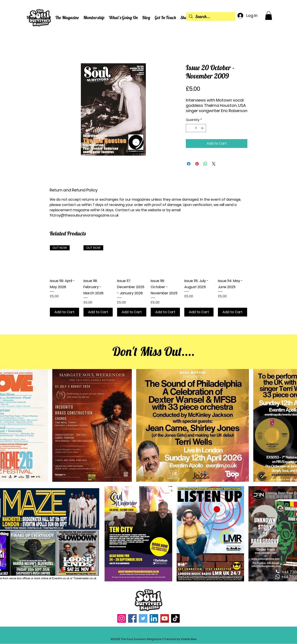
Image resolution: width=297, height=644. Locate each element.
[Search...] (211, 17)
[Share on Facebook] (189, 164)
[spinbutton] (196, 128)
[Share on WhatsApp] (205, 164)
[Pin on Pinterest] (197, 164)
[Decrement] (189, 128)
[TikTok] (175, 618)
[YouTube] (165, 618)
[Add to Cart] (64, 312)
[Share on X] (214, 164)
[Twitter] (143, 618)
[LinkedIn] (154, 618)
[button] (46, 17)
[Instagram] (122, 618)
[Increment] (203, 128)
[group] (148, 281)
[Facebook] (132, 618)
